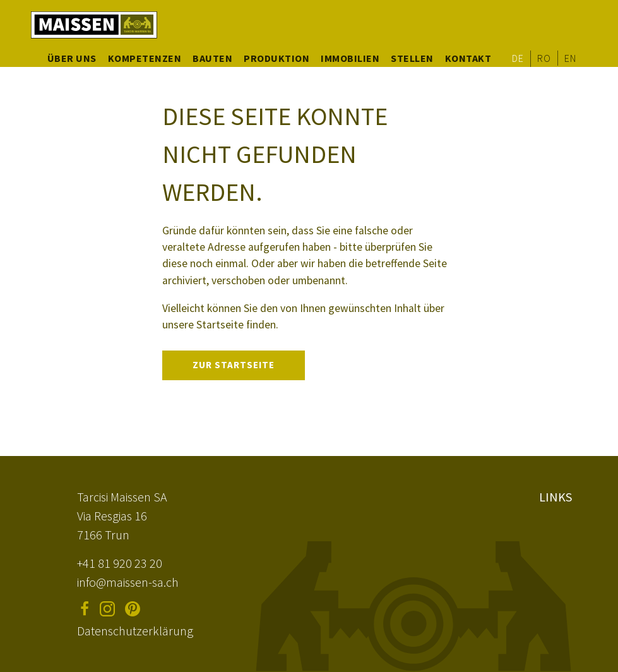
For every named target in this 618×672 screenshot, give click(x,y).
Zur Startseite (234, 365)
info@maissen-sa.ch (128, 582)
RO (544, 58)
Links (556, 497)
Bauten (212, 58)
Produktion (276, 58)
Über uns (72, 58)
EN (570, 58)
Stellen (412, 58)
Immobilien (350, 58)
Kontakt (468, 58)
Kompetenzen (145, 58)
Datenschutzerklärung (135, 631)
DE (518, 58)
